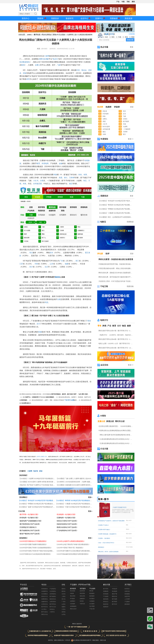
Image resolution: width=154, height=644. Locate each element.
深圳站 (64, 612)
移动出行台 (45, 596)
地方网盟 (92, 606)
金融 (61, 163)
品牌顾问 (73, 601)
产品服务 (127, 602)
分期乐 (125, 119)
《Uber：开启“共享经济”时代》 (106, 543)
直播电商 (106, 591)
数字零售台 (53, 604)
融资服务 (92, 596)
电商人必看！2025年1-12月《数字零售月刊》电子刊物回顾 (116, 343)
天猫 (124, 124)
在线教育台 (45, 591)
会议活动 (104, 365)
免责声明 (127, 596)
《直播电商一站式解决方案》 (66, 518)
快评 (107, 254)
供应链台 (52, 609)
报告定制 (82, 596)
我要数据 (130, 222)
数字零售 (106, 589)
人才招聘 (127, 599)
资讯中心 (26, 18)
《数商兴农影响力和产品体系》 (67, 527)
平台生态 (23, 585)
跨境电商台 (45, 589)
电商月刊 (104, 320)
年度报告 (104, 139)
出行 (119, 326)
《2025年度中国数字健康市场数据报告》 (33, 544)
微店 (71, 184)
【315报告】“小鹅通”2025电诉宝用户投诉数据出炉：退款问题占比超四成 (82, 504)
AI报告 (103, 416)
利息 (47, 302)
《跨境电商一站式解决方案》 (29, 518)
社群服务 (73, 604)
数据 (25, 62)
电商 (107, 34)
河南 (36, 264)
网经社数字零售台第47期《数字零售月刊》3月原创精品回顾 (116, 331)
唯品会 (84, 70)
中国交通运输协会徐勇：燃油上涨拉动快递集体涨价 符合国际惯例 (116, 268)
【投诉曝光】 (23, 497)
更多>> (131, 139)
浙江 (77, 261)
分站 (63, 585)
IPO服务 (72, 599)
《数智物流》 (101, 547)
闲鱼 (25, 184)
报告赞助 (82, 593)
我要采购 (130, 286)
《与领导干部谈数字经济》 (123, 510)
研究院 (82, 601)
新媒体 (40, 18)
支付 (38, 324)
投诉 (21, 62)
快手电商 (126, 121)
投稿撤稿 (127, 594)
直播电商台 (45, 599)
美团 (61, 178)
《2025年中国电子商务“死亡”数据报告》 (70, 548)
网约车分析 (120, 421)
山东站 (64, 604)
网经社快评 (73, 609)
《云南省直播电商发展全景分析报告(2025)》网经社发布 (116, 439)
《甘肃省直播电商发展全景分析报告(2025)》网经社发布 (116, 443)
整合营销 (73, 596)
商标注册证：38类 (98, 640)
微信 (104, 132)
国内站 (64, 591)
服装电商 (106, 599)
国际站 (64, 589)
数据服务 (92, 593)
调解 (47, 59)
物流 (124, 326)
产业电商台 (53, 589)
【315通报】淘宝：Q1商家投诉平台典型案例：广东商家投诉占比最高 (116, 217)
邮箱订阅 (130, 40)
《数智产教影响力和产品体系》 (30, 534)
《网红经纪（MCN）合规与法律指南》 (108, 552)
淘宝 (85, 181)
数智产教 (115, 594)
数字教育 (115, 602)
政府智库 (82, 591)
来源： (39, 49)
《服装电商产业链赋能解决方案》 (30, 521)
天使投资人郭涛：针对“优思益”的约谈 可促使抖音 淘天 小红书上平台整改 (116, 281)
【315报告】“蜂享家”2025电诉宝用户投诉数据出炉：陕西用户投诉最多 (81, 500)
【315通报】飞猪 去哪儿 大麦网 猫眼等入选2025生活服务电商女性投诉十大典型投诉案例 (88, 478)
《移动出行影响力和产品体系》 (67, 521)
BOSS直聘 (106, 127)
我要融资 (114, 18)
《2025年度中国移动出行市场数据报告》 (33, 541)
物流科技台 (53, 599)
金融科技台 (45, 602)
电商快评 (106, 607)
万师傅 (72, 178)
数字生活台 (53, 607)
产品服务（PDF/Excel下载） (81, 585)
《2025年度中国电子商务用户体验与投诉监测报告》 (37, 551)
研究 (28, 79)
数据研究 (70, 18)
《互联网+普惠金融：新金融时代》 (107, 534)
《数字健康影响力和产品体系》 (30, 530)
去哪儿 (37, 65)
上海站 (64, 596)
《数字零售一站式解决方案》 (29, 514)
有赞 (85, 175)
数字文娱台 (45, 612)
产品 (118, 2)
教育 (38, 163)
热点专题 (104, 47)
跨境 (104, 326)
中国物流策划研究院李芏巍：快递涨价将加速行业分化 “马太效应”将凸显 (116, 264)
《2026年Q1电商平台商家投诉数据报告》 (70, 541)
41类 (104, 640)
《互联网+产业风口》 (103, 525)
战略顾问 (82, 599)
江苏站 (64, 609)
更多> (90, 497)
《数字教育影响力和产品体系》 (30, 524)
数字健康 (115, 599)
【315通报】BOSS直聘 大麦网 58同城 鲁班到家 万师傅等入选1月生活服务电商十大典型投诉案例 (54, 482)
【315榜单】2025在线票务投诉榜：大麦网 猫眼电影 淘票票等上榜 (80, 482)
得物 (25, 73)
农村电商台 (53, 594)
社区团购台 (45, 594)
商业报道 (73, 591)
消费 (40, 59)
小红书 (36, 181)
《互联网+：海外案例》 (104, 538)
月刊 (112, 34)
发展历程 (127, 591)
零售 (99, 326)
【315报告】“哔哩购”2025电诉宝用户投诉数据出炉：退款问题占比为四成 (44, 504)
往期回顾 (132, 34)
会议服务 (92, 604)
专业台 (44, 585)
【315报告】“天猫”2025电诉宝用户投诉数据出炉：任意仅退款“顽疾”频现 (81, 507)
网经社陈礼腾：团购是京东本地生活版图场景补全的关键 (116, 273)
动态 (105, 37)
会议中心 (84, 18)
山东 (51, 264)
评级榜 (117, 107)
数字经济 (115, 604)
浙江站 (64, 599)
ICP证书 (68, 640)
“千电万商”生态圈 (69, 400)
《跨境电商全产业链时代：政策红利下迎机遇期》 (111, 521)
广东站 (64, 602)
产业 (109, 326)
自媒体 (72, 593)
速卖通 (39, 184)
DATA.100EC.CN (42, 457)
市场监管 (115, 589)
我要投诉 (55, 18)
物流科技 (106, 604)
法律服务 (92, 601)
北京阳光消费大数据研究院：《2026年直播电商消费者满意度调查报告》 (116, 426)
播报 (133, 2)
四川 (31, 267)
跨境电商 (45, 163)
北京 (46, 267)
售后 (31, 253)
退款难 (57, 277)
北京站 (64, 594)
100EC (29, 35)
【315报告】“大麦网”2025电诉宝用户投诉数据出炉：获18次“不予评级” (44, 478)
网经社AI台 (45, 614)
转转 (80, 175)
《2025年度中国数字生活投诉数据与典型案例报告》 (74, 551)
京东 (124, 114)
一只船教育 (127, 129)
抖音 (78, 70)
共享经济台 (45, 604)
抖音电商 (106, 114)
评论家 (100, 254)
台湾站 (64, 614)
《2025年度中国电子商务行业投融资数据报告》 (35, 548)
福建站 (64, 607)
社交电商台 (53, 591)
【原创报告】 (23, 538)
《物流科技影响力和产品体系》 (67, 524)
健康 (129, 326)
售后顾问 (92, 599)
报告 (28, 62)
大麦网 (47, 56)
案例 (23, 65)
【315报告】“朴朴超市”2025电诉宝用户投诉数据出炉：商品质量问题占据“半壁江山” (48, 500)
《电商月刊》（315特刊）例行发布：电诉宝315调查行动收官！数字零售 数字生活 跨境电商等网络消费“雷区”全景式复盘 (116, 335)
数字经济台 (45, 607)
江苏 (21, 264)
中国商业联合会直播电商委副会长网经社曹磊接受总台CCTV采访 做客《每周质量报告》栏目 (116, 430)
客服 (40, 332)
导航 (128, 2)
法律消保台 (53, 602)
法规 (59, 299)
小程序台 (52, 612)
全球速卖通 (106, 129)
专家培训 (82, 604)
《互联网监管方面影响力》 (28, 527)
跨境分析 (110, 421)
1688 (104, 134)
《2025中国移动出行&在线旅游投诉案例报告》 (35, 554)
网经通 (91, 591)
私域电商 (115, 591)
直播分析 (101, 421)
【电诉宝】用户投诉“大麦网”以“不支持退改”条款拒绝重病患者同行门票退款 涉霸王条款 (50, 485)
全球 (35, 184)
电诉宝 (55, 59)
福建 (67, 264)
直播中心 (99, 18)
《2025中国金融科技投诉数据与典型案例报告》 (73, 554)
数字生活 (37, 35)
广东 (61, 261)
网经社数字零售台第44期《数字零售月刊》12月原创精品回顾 (116, 348)
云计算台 (44, 609)
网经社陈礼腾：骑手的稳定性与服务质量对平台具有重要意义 (116, 277)
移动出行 (106, 602)
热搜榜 (108, 107)
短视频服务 (73, 606)
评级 (55, 175)
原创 (41, 471)
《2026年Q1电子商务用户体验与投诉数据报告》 (73, 544)
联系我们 (127, 589)
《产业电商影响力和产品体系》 (67, 530)
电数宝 (103, 222)
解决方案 (107, 585)
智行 (66, 178)
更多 (132, 47)
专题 (123, 2)
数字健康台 (53, 596)
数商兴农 (115, 596)
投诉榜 (100, 107)
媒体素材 (127, 604)
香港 (89, 321)
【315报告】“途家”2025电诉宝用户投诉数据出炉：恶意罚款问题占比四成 (44, 507)
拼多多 (105, 111)
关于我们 (128, 585)
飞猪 (59, 65)
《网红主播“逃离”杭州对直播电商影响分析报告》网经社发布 (116, 435)
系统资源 (128, 18)
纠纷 (44, 59)
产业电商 (106, 596)
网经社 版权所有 (77, 624)
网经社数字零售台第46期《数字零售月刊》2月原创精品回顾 (116, 339)
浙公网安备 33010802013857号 (82, 640)
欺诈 (51, 253)
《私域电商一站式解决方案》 (66, 514)
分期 (42, 181)
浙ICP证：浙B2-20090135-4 (56, 640)
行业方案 (22, 511)
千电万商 (104, 286)
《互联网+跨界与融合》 (104, 530)
